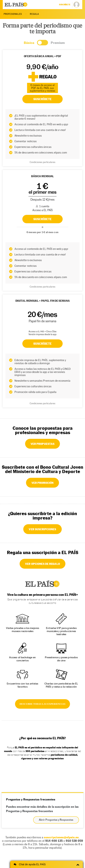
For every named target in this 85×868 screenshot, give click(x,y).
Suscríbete (42, 344)
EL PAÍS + (42, 584)
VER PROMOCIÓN (43, 483)
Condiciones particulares (42, 287)
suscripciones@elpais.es (61, 837)
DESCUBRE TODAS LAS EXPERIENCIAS (42, 704)
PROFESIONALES (13, 14)
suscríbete (65, 5)
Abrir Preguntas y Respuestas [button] (56, 820)
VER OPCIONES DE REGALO (42, 564)
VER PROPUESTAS (42, 444)
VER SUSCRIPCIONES (42, 529)
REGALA (34, 14)
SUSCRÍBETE (42, 219)
